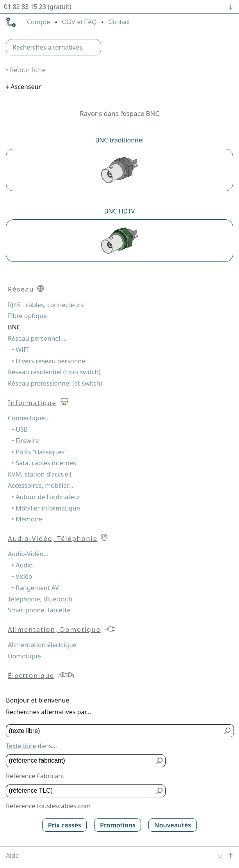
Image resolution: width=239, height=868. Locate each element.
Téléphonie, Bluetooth (40, 599)
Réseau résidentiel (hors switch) (54, 372)
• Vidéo (22, 576)
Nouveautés (173, 825)
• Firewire (25, 441)
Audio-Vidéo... (28, 554)
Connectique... (29, 418)
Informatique (32, 403)
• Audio (22, 565)
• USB (20, 429)
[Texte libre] (114, 731)
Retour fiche (28, 70)
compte (38, 22)
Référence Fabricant (35, 776)
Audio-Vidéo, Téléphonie (53, 538)
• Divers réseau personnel (49, 361)
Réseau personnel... (37, 338)
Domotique (24, 656)
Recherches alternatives (47, 47)
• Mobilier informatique (46, 508)
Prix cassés (65, 825)
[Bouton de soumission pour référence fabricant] (160, 761)
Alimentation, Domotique (54, 629)
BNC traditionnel (119, 140)
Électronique (31, 675)
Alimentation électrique (42, 645)
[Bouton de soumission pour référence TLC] (160, 791)
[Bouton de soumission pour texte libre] (228, 731)
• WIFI (20, 350)
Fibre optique (27, 316)
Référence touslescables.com (48, 806)
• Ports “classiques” (39, 452)
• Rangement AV (35, 588)
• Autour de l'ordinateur (46, 497)
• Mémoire (27, 519)
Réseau (21, 289)
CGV (79, 22)
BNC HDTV (119, 211)
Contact (119, 22)
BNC (14, 327)
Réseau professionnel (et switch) (55, 383)
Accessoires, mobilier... (41, 486)
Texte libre (21, 746)
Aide (12, 856)
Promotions (118, 825)
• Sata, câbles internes (44, 463)
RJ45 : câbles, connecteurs (46, 305)
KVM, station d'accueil (40, 474)
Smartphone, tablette (39, 610)
